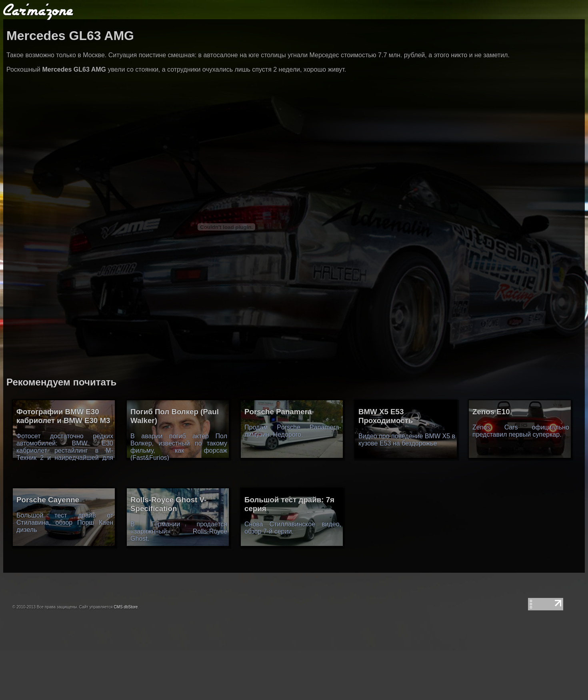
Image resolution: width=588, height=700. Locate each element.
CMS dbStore (126, 607)
